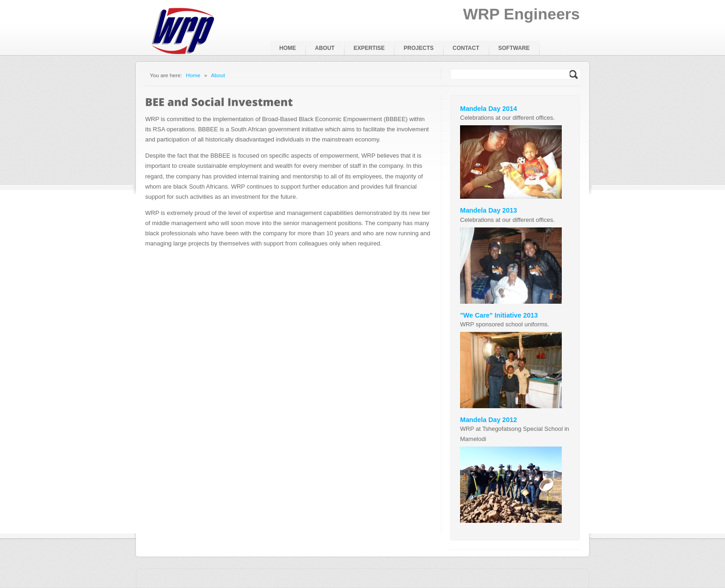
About (218, 75)
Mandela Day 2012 (488, 420)
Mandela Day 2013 (488, 210)
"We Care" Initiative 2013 (499, 315)
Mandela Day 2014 (488, 109)
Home (193, 75)
